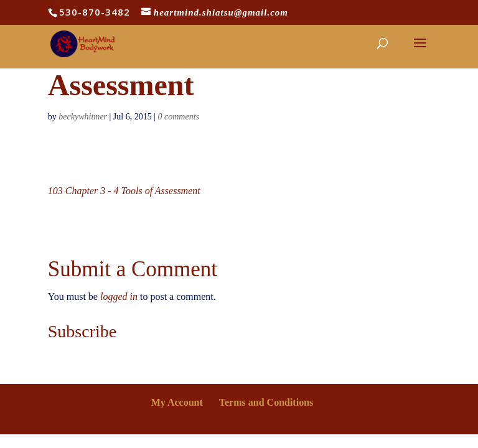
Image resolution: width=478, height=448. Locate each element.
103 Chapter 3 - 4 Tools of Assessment (124, 191)
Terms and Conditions (266, 402)
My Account (177, 402)
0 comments (179, 117)
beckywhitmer (83, 117)
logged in (119, 296)
